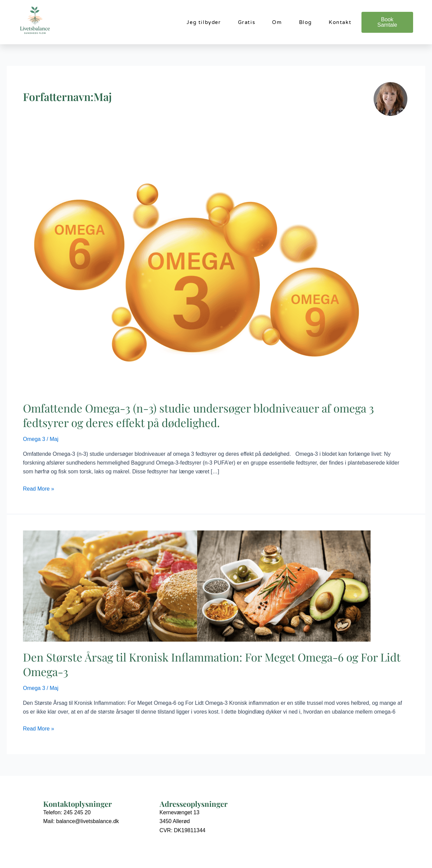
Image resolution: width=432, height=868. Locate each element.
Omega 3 (34, 439)
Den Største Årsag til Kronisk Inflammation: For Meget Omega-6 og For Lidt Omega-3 (212, 664)
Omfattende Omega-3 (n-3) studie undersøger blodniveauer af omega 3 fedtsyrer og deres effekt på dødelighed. (198, 415)
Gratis (247, 22)
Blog (305, 22)
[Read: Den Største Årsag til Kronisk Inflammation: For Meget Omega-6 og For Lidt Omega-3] (197, 586)
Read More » (39, 488)
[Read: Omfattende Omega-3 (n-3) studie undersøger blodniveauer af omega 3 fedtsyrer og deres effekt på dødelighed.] (197, 270)
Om (277, 22)
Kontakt (340, 22)
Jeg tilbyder (204, 22)
